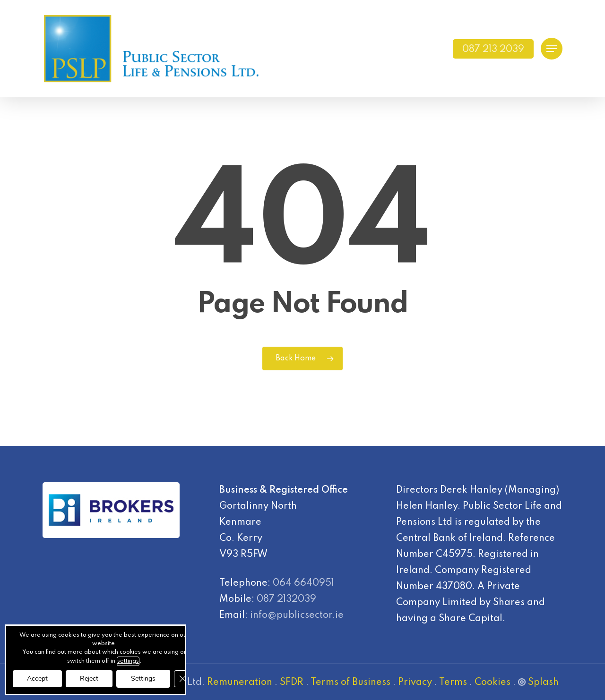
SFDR (292, 683)
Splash (538, 683)
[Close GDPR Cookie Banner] (182, 679)
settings (128, 661)
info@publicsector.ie (297, 615)
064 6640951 (303, 583)
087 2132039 (286, 599)
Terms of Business (350, 683)
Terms (453, 683)
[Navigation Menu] (552, 49)
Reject (89, 679)
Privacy (415, 683)
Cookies (493, 683)
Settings (143, 679)
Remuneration (240, 683)
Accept (37, 679)
